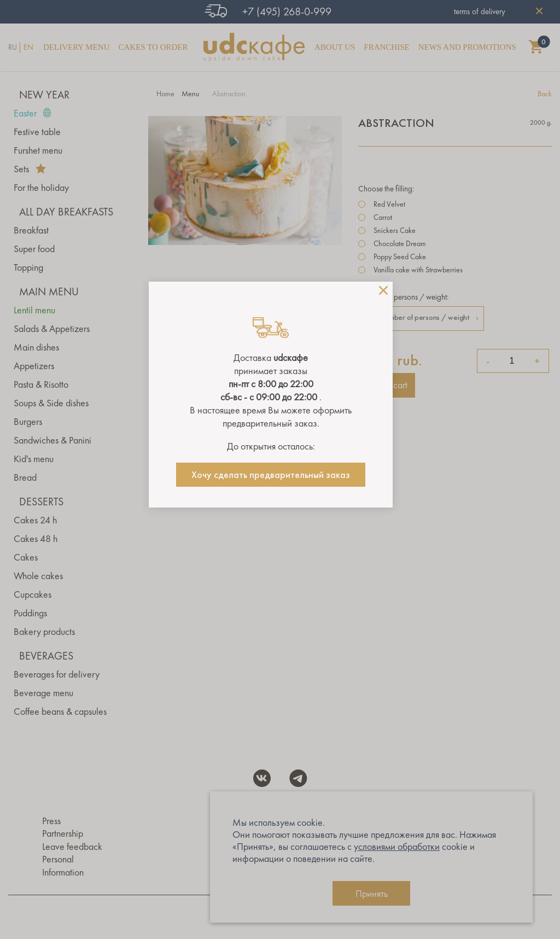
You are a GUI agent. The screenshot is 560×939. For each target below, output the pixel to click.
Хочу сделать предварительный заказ (271, 475)
